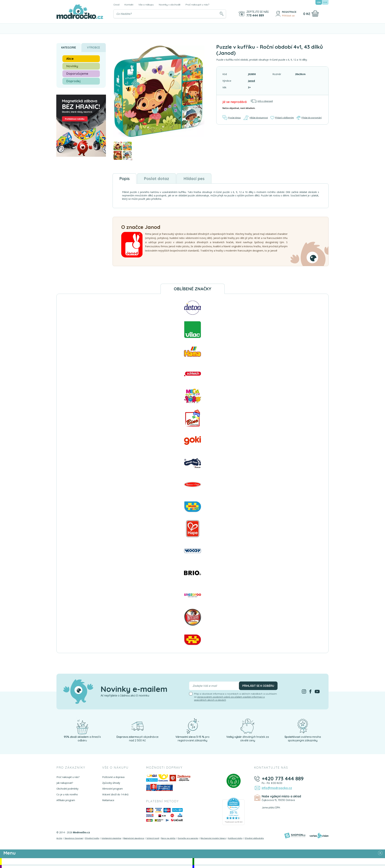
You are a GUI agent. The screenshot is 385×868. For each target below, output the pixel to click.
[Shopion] (295, 836)
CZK (319, 2)
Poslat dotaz (232, 118)
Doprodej (73, 81)
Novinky (72, 66)
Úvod (116, 5)
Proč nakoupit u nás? (197, 5)
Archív (59, 838)
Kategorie (69, 47)
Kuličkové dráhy (235, 838)
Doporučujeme (77, 74)
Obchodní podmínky (67, 789)
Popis (125, 179)
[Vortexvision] (319, 836)
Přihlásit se (288, 16)
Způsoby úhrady (111, 783)
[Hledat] (222, 14)
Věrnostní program (112, 789)
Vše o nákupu (146, 5)
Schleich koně (153, 838)
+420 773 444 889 (282, 778)
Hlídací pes (195, 179)
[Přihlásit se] (278, 14)
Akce (70, 59)
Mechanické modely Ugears (213, 838)
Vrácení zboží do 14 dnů (115, 794)
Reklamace (108, 800)
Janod (251, 81)
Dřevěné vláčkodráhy (254, 838)
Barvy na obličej (168, 838)
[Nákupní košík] (315, 13)
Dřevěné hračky (92, 838)
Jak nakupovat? (65, 783)
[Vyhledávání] (170, 14)
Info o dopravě (261, 101)
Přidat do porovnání (309, 118)
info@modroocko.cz (276, 788)
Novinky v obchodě (170, 5)
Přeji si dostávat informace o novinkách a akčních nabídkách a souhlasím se (235, 697)
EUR (325, 2)
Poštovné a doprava (113, 777)
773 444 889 (255, 15)
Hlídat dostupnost (256, 118)
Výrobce (94, 47)
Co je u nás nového (67, 794)
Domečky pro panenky (188, 838)
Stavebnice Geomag (74, 838)
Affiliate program (66, 800)
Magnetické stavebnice (134, 838)
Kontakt (129, 5)
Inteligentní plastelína (111, 838)
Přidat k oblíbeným (282, 118)
